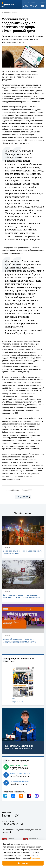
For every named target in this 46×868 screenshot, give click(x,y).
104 (17, 815)
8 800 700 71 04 (30, 6)
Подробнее (35, 858)
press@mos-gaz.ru (19, 776)
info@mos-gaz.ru (18, 784)
